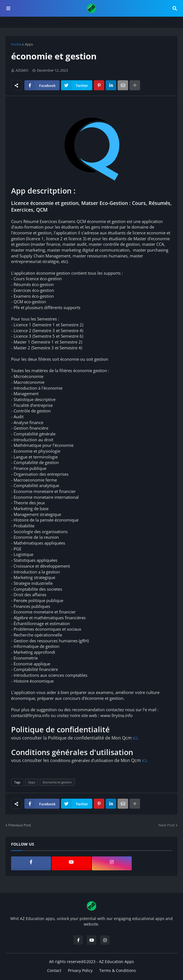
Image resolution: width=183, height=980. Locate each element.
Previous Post (20, 825)
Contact (54, 970)
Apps (29, 44)
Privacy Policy (80, 970)
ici (135, 738)
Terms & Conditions (118, 970)
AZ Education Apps (116, 962)
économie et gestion (57, 782)
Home (16, 44)
